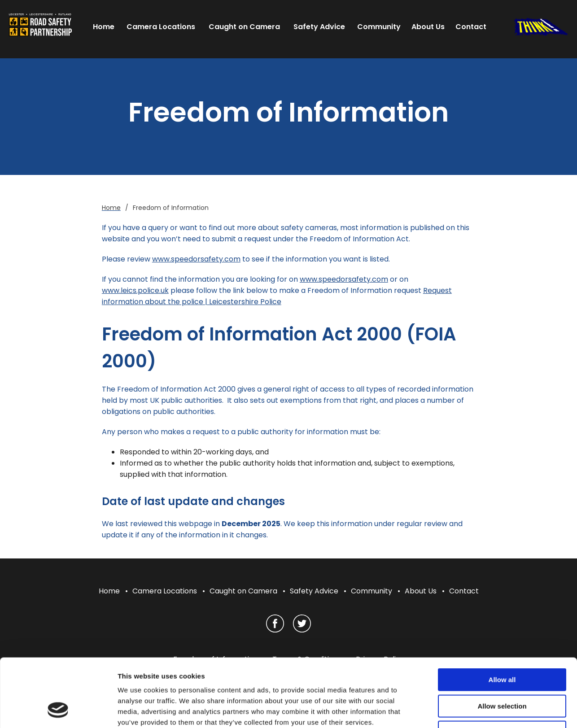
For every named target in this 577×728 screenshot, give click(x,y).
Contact (464, 591)
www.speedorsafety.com (196, 259)
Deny (502, 671)
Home (109, 591)
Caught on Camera (243, 591)
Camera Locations (165, 591)
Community (372, 591)
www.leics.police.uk (135, 290)
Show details (471, 710)
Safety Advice (314, 591)
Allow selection (502, 645)
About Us (421, 591)
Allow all (502, 618)
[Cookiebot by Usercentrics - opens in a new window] (58, 711)
